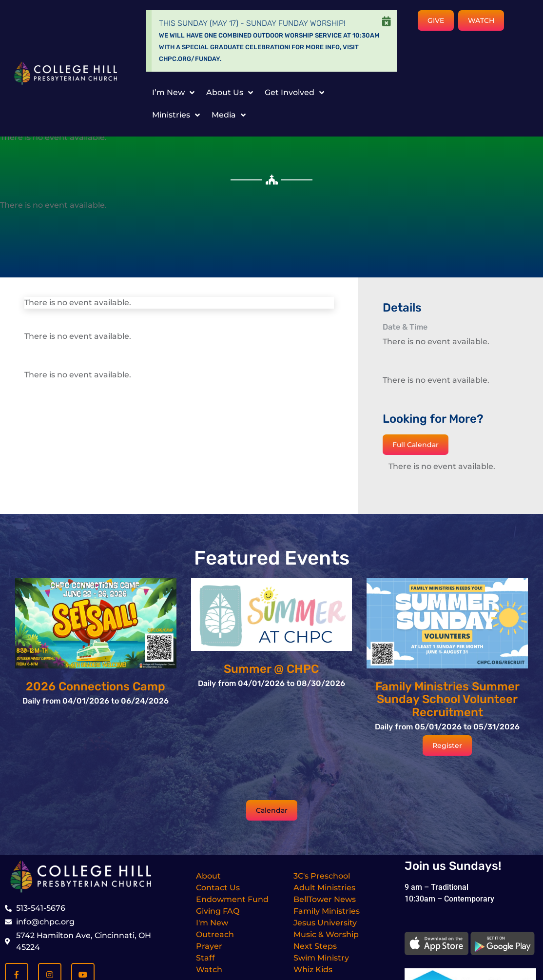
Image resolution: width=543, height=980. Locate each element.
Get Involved (294, 93)
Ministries (176, 115)
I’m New (173, 93)
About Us (230, 93)
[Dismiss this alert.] (387, 21)
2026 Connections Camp (96, 686)
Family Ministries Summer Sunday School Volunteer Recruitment (447, 699)
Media (229, 115)
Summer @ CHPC (271, 669)
